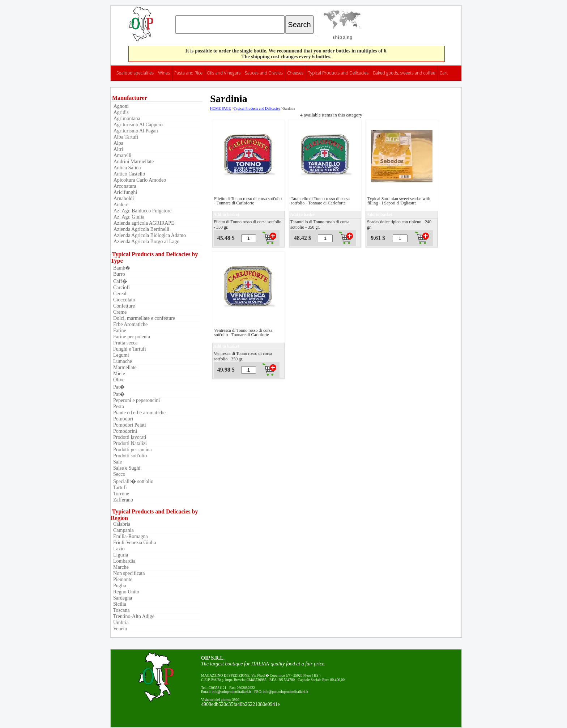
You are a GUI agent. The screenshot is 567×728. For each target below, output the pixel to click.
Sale (116, 462)
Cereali (119, 294)
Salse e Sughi (125, 468)
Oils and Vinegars (224, 73)
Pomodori (122, 419)
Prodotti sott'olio (129, 456)
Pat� (118, 387)
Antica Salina (127, 168)
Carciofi (120, 287)
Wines (164, 73)
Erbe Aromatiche (129, 324)
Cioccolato (123, 300)
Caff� (119, 281)
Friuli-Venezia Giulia (133, 543)
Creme (119, 312)
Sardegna (121, 598)
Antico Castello (129, 174)
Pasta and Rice (188, 73)
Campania (122, 530)
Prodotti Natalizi (129, 443)
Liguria (119, 555)
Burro (118, 274)
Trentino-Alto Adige (133, 616)
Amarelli (122, 155)
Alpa (118, 143)
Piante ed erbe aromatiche (138, 413)
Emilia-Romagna (129, 536)
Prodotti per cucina (131, 450)
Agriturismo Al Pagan (135, 131)
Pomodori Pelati (128, 425)
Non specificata (128, 573)
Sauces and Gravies (264, 73)
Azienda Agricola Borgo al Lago (146, 242)
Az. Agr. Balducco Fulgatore (142, 211)
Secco (118, 474)
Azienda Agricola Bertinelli (141, 229)
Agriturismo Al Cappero (138, 125)
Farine (118, 331)
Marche (120, 567)
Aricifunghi (125, 192)
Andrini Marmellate (133, 162)
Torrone (120, 494)
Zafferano (122, 500)
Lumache (121, 361)
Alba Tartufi (125, 137)
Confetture (123, 306)
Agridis (121, 112)
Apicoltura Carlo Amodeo (139, 180)
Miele (118, 374)
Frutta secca (124, 343)
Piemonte (121, 579)
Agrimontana (126, 118)
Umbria (120, 623)
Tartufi (119, 488)
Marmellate (124, 367)
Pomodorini (124, 431)
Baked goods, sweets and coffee (404, 73)
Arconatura (124, 186)
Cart (444, 73)
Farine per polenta (130, 337)
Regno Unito (125, 592)
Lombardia (123, 561)
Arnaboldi (123, 198)
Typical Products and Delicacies (338, 73)
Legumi (120, 355)
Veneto (119, 629)
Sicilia (118, 604)
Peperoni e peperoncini (135, 400)
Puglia (118, 586)
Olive (118, 380)
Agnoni (121, 106)
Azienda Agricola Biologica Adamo (149, 235)
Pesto (117, 407)
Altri (118, 149)
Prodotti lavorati (128, 437)
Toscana (120, 610)
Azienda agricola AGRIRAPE (143, 223)
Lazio (118, 549)
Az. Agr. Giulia (128, 217)
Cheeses (295, 73)
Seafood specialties (135, 73)
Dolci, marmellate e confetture (143, 318)
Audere (120, 205)
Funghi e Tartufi (128, 349)
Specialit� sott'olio (132, 481)
